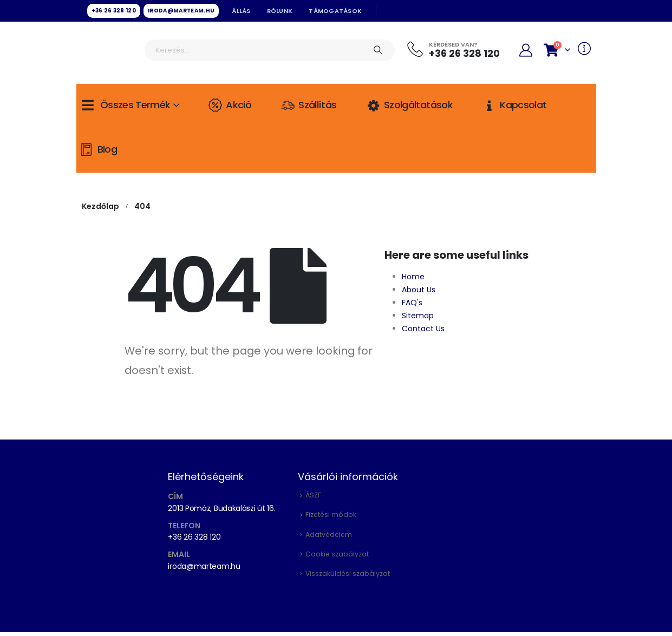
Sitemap (418, 316)
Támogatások (335, 11)
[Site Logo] (109, 51)
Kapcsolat (514, 105)
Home (413, 277)
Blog (98, 150)
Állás (241, 11)
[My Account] (526, 50)
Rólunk (280, 11)
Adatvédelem (330, 537)
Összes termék (125, 105)
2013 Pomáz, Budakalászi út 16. (221, 508)
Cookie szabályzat (337, 557)
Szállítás (308, 105)
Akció (229, 105)
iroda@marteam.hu (204, 566)
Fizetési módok (331, 516)
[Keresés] (378, 50)
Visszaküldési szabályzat (348, 577)
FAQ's (412, 303)
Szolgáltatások (409, 105)
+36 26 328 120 (194, 537)
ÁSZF (314, 496)
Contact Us (423, 329)
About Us (419, 290)
